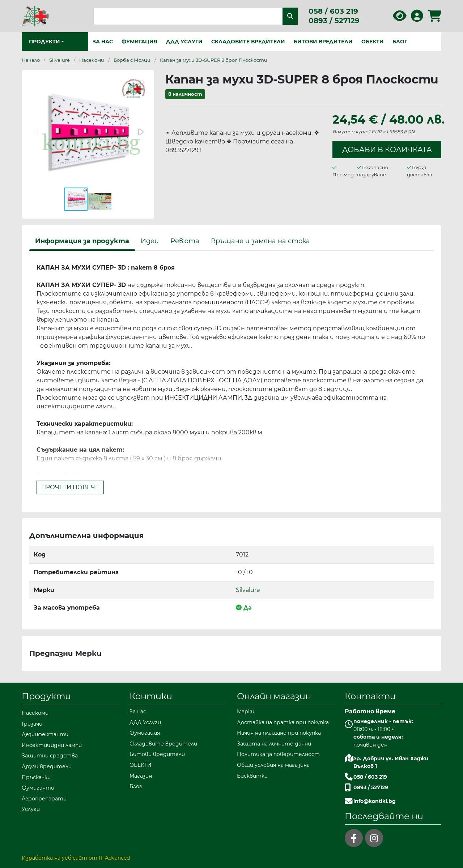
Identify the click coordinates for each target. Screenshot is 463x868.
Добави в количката (387, 150)
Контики (151, 696)
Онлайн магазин (274, 696)
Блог (400, 42)
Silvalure (248, 590)
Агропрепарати (44, 799)
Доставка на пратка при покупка (283, 722)
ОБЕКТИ (373, 42)
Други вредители (47, 766)
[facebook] (354, 838)
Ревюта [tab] (185, 241)
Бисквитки (252, 776)
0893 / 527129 (334, 21)
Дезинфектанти (45, 734)
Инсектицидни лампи (52, 745)
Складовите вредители (248, 42)
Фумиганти (38, 788)
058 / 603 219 (333, 11)
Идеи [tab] (150, 241)
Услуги (31, 809)
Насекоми (35, 713)
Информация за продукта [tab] (82, 241)
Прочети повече (70, 487)
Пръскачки (36, 777)
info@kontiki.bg (375, 801)
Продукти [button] (44, 42)
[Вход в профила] (417, 18)
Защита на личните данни (274, 744)
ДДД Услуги (184, 42)
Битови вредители (323, 42)
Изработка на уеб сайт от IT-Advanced (76, 858)
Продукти (46, 696)
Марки (246, 712)
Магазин (141, 776)
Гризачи (32, 724)
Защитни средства (50, 756)
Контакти (370, 696)
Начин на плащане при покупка (279, 733)
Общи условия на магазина (273, 765)
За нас (103, 42)
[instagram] (374, 838)
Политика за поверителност (278, 754)
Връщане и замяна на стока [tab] (260, 241)
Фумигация (139, 42)
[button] (140, 84)
